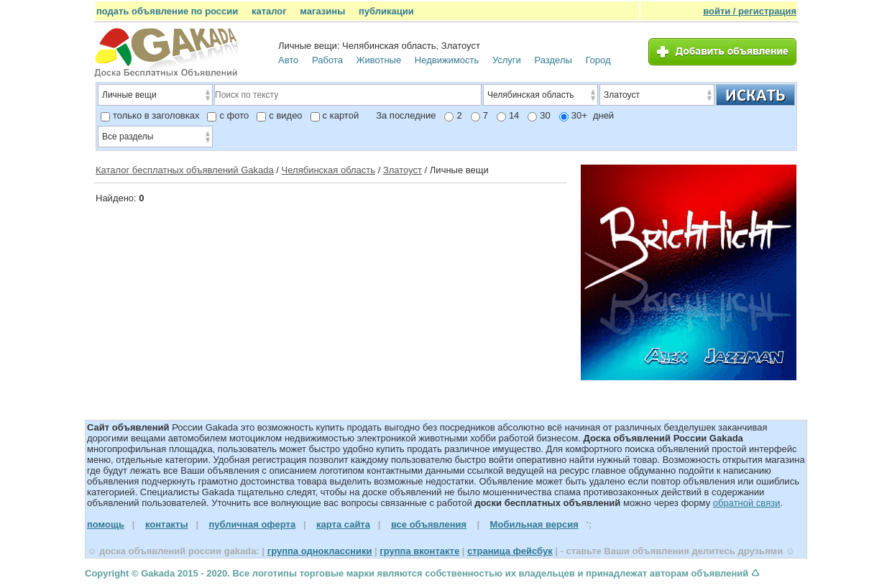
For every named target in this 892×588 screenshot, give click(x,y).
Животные (379, 60)
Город (598, 60)
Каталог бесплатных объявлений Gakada (185, 170)
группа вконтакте (419, 551)
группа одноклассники (320, 551)
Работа (327, 60)
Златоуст (403, 170)
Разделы (553, 60)
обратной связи (747, 503)
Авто (288, 60)
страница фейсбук (510, 551)
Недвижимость (447, 60)
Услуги (507, 60)
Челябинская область (328, 170)
